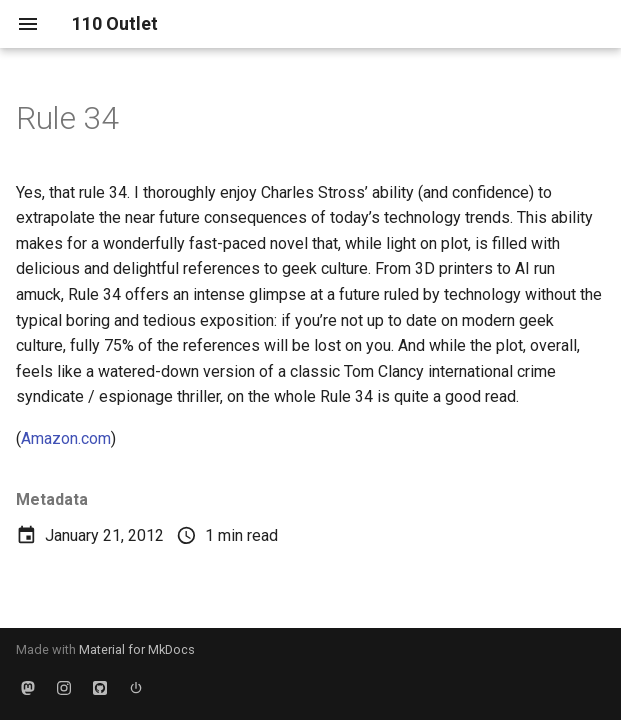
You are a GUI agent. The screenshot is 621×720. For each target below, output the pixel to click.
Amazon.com (66, 438)
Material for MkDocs (137, 649)
